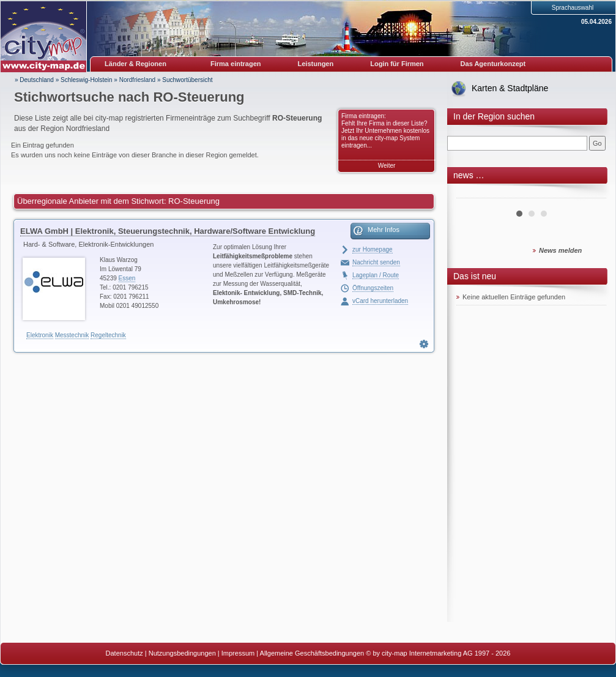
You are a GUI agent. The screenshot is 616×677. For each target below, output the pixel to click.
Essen (127, 278)
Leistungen (316, 64)
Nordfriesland (137, 80)
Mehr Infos (384, 230)
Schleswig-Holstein (86, 80)
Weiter (387, 166)
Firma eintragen (236, 64)
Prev (472, 193)
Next (590, 193)
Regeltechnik (108, 335)
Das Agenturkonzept (493, 64)
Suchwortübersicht (187, 80)
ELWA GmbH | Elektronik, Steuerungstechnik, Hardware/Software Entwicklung (168, 231)
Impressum (238, 653)
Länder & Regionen (135, 64)
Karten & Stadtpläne (510, 88)
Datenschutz (124, 653)
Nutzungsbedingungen (182, 653)
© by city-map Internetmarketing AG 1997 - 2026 (438, 653)
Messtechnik (72, 335)
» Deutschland (34, 80)
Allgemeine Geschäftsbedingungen (312, 653)
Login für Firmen (397, 64)
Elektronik (40, 335)
